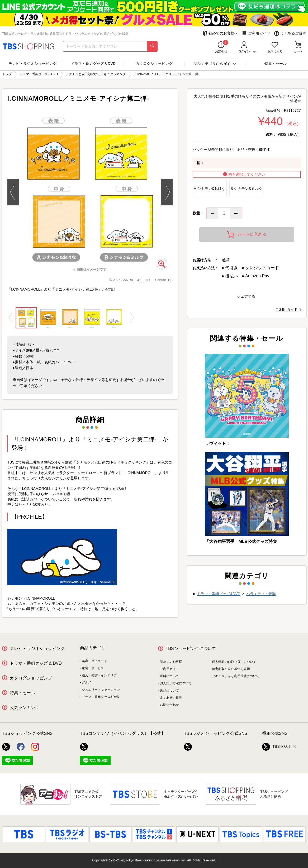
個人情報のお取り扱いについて (234, 662)
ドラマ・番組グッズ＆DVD (93, 64)
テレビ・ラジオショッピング (32, 64)
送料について (169, 676)
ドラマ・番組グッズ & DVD (36, 663)
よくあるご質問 (290, 33)
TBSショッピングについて (191, 648)
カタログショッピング (154, 64)
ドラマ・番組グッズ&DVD (219, 594)
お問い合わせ (169, 705)
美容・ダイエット (94, 661)
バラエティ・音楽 (261, 594)
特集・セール (276, 64)
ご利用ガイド (256, 33)
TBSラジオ (276, 747)
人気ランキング (25, 708)
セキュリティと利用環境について (236, 676)
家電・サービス (93, 668)
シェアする (246, 296)
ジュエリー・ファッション (101, 690)
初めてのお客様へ (220, 33)
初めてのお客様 (171, 662)
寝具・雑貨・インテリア (99, 675)
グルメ (87, 682)
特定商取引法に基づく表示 (231, 669)
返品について (169, 691)
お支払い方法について (176, 683)
